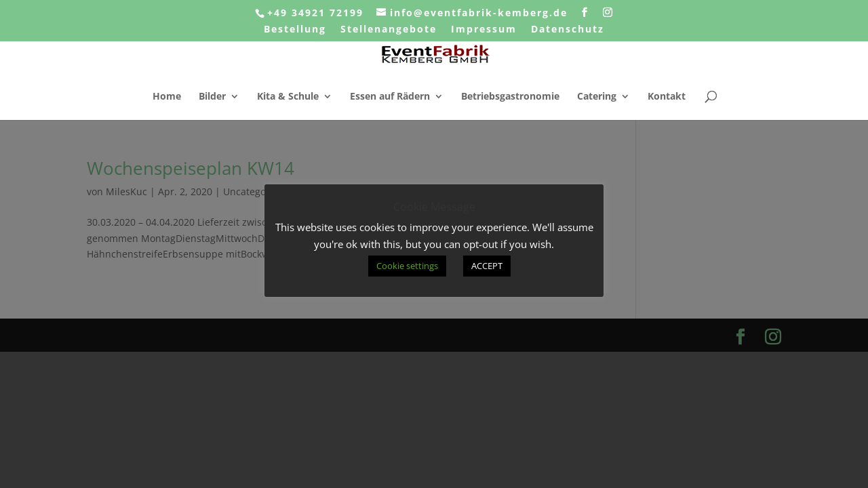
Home (167, 97)
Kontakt (667, 97)
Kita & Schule (288, 97)
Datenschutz (568, 30)
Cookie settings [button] (407, 266)
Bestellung (295, 30)
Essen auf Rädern (390, 97)
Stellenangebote (389, 30)
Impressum (484, 30)
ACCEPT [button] (487, 266)
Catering (597, 97)
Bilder (212, 97)
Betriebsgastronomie (510, 97)
